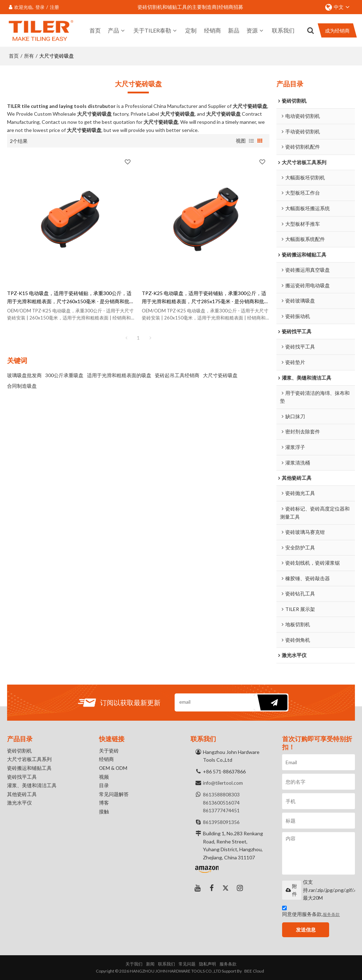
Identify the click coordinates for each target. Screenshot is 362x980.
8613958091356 (221, 822)
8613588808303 (221, 794)
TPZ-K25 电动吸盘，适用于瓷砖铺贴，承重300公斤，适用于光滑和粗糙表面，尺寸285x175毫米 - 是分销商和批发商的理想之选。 (205, 297)
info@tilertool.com (223, 783)
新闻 (150, 964)
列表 (251, 140)
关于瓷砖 (109, 751)
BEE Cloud (254, 971)
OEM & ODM (113, 769)
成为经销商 (337, 30)
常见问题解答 (114, 795)
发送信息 (306, 930)
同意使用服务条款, (311, 912)
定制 (191, 30)
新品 (234, 30)
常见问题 (187, 964)
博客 (104, 804)
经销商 (212, 30)
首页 (95, 30)
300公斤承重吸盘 (64, 374)
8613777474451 (221, 810)
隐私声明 (208, 964)
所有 (29, 55)
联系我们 (283, 30)
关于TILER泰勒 (152, 30)
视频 (104, 777)
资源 (252, 30)
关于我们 (134, 964)
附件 (291, 890)
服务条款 (331, 914)
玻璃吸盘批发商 (24, 374)
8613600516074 (221, 802)
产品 (113, 30)
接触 (104, 813)
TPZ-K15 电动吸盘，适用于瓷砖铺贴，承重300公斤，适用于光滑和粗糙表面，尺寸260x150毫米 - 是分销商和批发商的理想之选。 (71, 297)
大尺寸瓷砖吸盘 (220, 374)
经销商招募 (231, 7)
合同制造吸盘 (22, 385)
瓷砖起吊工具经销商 (177, 374)
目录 (104, 786)
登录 (40, 7)
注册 (54, 7)
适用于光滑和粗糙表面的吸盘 (119, 374)
